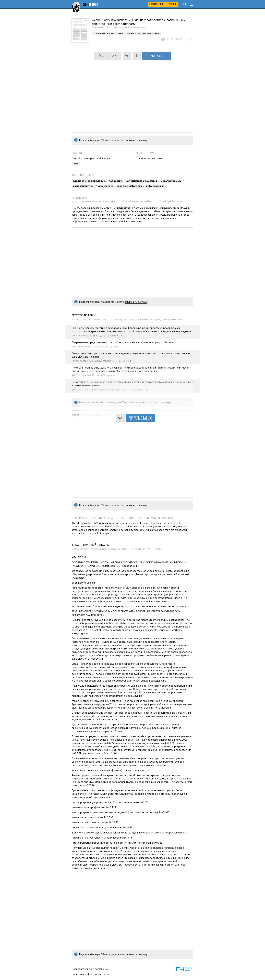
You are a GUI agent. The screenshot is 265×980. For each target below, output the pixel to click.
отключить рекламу (136, 140)
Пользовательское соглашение (90, 969)
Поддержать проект (163, 4)
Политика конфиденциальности (90, 974)
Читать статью (141, 418)
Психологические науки (150, 158)
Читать (157, 56)
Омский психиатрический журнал (91, 158)
